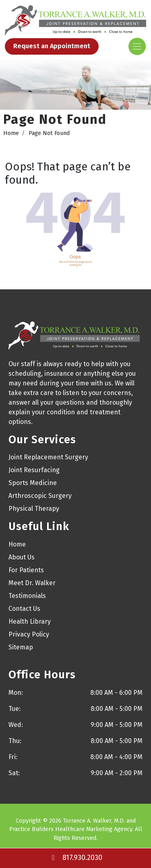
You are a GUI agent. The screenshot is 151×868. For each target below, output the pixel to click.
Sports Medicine (33, 483)
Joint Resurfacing (34, 470)
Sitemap (21, 647)
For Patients (26, 570)
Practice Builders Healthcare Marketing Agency (71, 829)
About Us (22, 557)
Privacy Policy (29, 634)
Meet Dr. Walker (32, 583)
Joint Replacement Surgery (48, 457)
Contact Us (24, 609)
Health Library (30, 621)
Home (11, 133)
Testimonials (27, 596)
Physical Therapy (34, 509)
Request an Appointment (52, 46)
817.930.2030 (76, 858)
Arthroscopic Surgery (40, 496)
